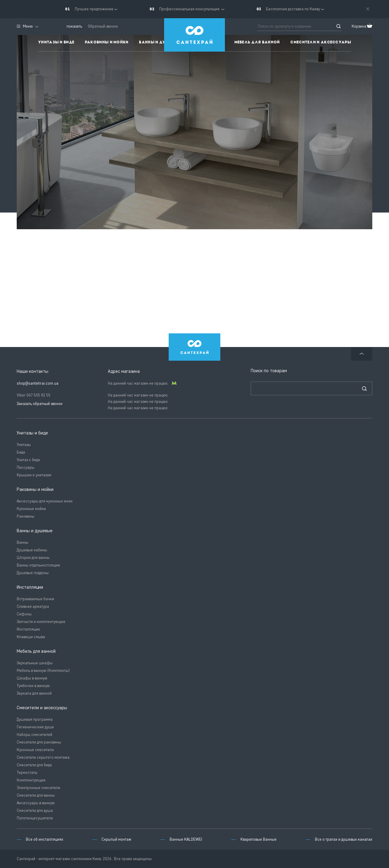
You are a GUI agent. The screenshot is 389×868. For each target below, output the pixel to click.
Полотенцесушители (35, 818)
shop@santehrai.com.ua (38, 383)
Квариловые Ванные (258, 839)
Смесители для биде (34, 765)
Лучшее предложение (94, 9)
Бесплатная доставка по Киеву (293, 9)
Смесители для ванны (36, 795)
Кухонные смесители (35, 750)
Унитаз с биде (28, 460)
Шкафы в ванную (32, 678)
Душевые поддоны (33, 573)
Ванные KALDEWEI (186, 839)
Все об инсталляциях (45, 839)
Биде (21, 452)
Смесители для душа (35, 810)
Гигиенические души (35, 727)
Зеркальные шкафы (35, 663)
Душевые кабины (32, 550)
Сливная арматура (33, 606)
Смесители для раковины (39, 742)
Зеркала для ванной (34, 693)
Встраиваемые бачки (35, 599)
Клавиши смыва (31, 637)
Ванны (22, 542)
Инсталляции (28, 629)
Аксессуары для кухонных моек (45, 501)
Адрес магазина (124, 371)
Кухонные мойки (31, 509)
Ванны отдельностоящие (38, 565)
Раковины (26, 516)
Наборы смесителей (34, 735)
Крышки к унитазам (34, 475)
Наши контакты (33, 371)
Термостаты (27, 773)
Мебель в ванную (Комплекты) (43, 671)
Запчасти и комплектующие (41, 622)
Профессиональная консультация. (190, 9)
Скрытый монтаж (116, 839)
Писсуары (26, 467)
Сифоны (24, 614)
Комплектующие (31, 780)
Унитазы (24, 445)
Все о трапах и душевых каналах (344, 839)
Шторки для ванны (33, 558)
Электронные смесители (38, 788)
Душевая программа (35, 719)
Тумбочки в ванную (33, 686)
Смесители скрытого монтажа (43, 757)
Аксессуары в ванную (36, 803)
